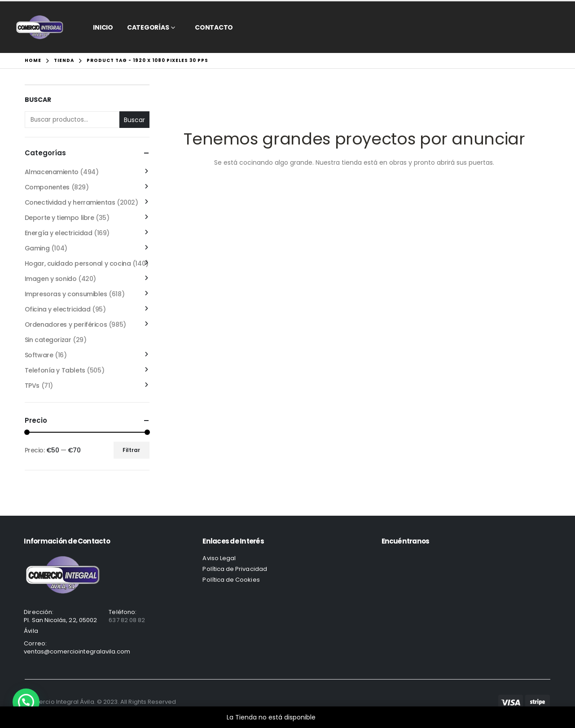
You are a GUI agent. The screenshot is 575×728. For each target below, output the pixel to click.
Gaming (37, 248)
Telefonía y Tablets (55, 370)
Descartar (333, 717)
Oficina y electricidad (58, 309)
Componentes (47, 187)
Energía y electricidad (59, 233)
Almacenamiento (52, 172)
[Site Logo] (40, 27)
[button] (26, 702)
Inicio (103, 27)
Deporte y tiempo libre (59, 218)
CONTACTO (214, 27)
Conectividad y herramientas (70, 202)
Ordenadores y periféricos (66, 325)
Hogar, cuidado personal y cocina (78, 263)
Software (39, 355)
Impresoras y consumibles (66, 294)
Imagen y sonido (51, 279)
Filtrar (131, 450)
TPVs (32, 386)
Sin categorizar (48, 340)
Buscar (38, 100)
